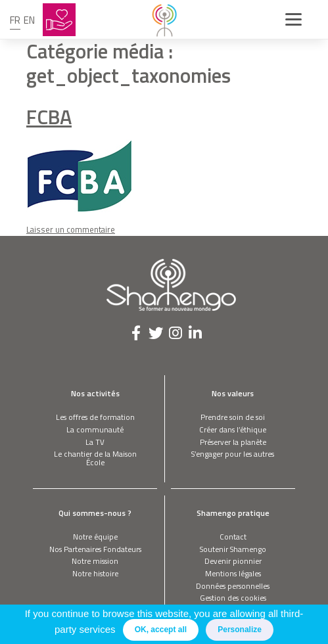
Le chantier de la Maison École (95, 458)
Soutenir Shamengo (233, 549)
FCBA (49, 117)
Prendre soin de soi (233, 417)
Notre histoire (95, 573)
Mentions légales (233, 573)
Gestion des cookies (233, 598)
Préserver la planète (233, 442)
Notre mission (95, 561)
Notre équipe (95, 537)
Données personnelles (233, 586)
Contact (233, 537)
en (29, 20)
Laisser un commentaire (71, 229)
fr (15, 20)
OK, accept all (161, 630)
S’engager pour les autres (233, 454)
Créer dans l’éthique (233, 429)
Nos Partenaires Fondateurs (95, 549)
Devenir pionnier (233, 561)
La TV (95, 442)
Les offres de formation (95, 417)
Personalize (240, 630)
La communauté (95, 429)
